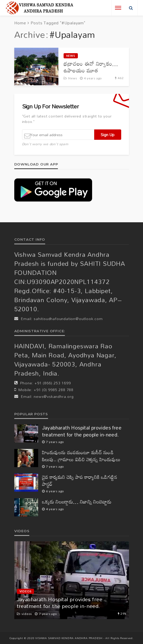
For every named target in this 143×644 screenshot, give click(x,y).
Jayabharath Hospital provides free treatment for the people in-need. (82, 431)
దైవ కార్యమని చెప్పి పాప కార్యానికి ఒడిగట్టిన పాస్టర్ (80, 480)
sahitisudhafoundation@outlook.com (68, 319)
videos (26, 591)
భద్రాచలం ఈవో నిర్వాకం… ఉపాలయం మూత (91, 67)
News (71, 56)
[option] (72, 580)
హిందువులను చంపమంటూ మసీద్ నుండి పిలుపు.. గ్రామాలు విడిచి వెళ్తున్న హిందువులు (81, 456)
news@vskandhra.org (54, 396)
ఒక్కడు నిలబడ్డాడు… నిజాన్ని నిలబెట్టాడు (77, 502)
